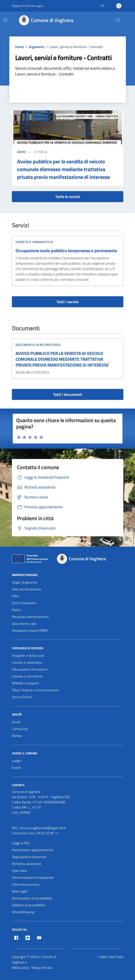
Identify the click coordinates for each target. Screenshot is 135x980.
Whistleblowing (23, 912)
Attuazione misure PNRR (30, 630)
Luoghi (17, 761)
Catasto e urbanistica (34, 242)
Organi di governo (25, 582)
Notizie (17, 736)
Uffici (15, 596)
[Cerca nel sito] (118, 20)
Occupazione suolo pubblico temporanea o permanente (66, 251)
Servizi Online (22, 697)
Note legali (20, 891)
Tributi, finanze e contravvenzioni (35, 690)
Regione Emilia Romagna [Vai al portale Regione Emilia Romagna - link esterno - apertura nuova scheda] (28, 6)
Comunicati (20, 729)
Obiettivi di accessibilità (29, 905)
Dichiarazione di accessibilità (32, 898)
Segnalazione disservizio (29, 857)
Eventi (17, 768)
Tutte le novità (67, 197)
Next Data (116, 957)
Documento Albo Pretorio (38, 345)
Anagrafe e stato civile (28, 655)
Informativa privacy (26, 884)
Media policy (21, 968)
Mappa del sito (42, 968)
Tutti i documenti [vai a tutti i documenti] (68, 394)
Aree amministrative (26, 589)
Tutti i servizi (68, 302)
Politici (17, 610)
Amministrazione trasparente (33, 877)
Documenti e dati (24, 624)
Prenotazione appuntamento (33, 850)
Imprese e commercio (27, 676)
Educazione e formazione (30, 669)
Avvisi (21, 152)
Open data (19, 871)
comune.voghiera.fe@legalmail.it (43, 828)
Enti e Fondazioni (24, 603)
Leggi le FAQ (21, 843)
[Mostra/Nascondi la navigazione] (5, 20)
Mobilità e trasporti (25, 683)
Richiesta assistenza (26, 864)
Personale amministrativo (30, 617)
